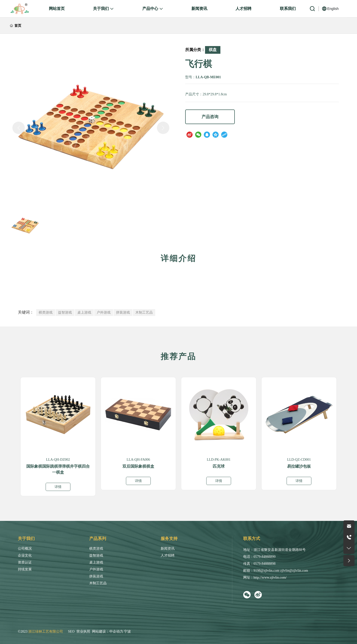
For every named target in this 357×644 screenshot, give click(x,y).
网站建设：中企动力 (108, 631)
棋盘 (213, 50)
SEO (71, 631)
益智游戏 (96, 555)
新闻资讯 (168, 549)
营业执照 (83, 631)
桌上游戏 (96, 562)
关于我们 (26, 539)
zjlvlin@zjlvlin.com (294, 571)
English (333, 9)
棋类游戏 (96, 549)
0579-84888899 (265, 557)
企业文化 (25, 555)
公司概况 (25, 549)
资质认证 (25, 562)
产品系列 (98, 539)
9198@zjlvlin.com (267, 571)
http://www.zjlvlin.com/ (270, 577)
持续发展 (25, 569)
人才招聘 (168, 555)
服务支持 (169, 539)
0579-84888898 (265, 564)
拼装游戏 (96, 576)
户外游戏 (96, 569)
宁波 (127, 631)
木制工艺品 (98, 583)
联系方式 (252, 539)
